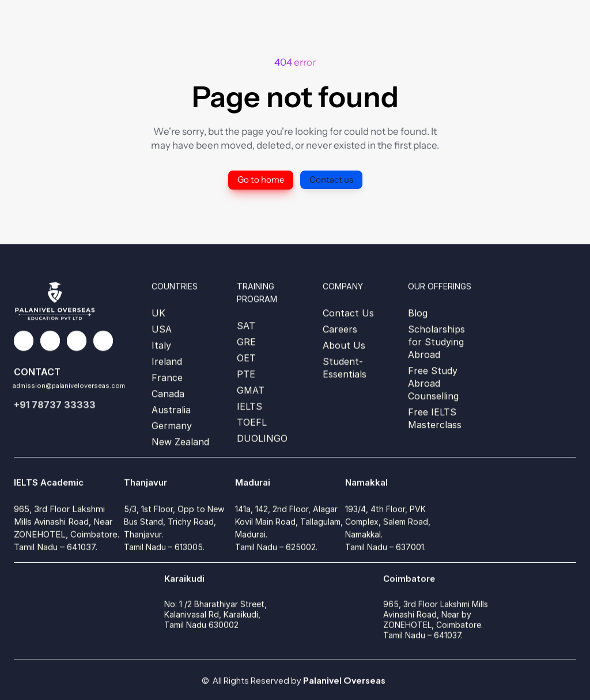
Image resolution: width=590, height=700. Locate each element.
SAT (246, 326)
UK (158, 313)
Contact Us (348, 313)
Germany (172, 427)
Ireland (167, 361)
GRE (246, 342)
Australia (171, 410)
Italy (161, 345)
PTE (246, 374)
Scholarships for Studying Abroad (438, 342)
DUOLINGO (262, 440)
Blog (418, 313)
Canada (168, 393)
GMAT (251, 390)
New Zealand (180, 443)
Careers (340, 329)
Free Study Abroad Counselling (434, 383)
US (158, 329)
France (167, 377)
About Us (344, 345)
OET (246, 358)
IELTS (249, 406)
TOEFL (252, 423)
